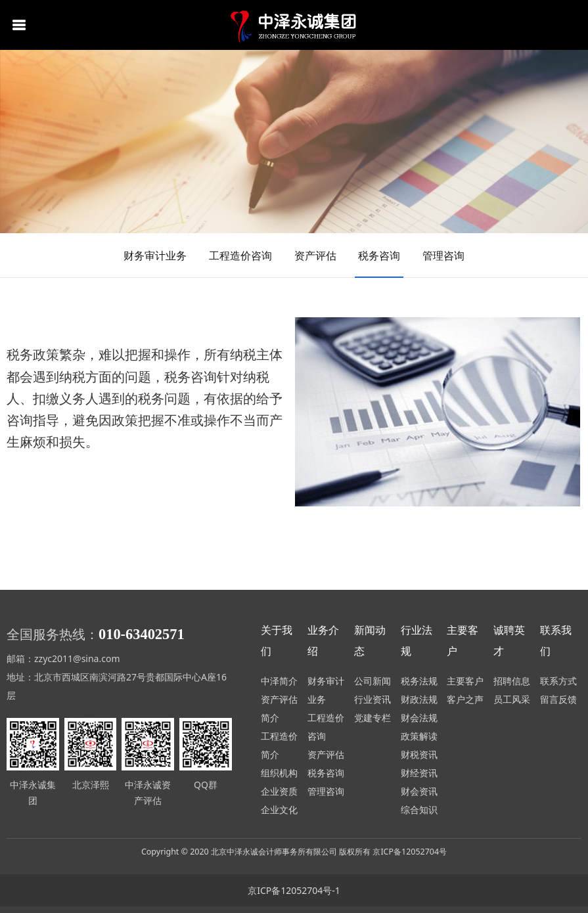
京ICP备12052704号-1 (294, 890)
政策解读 (419, 736)
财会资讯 (419, 791)
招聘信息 (512, 681)
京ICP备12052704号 (410, 852)
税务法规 (419, 681)
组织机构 (279, 773)
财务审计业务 (155, 256)
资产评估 (315, 256)
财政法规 (419, 699)
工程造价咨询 (240, 256)
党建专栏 (373, 718)
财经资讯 (419, 773)
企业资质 (279, 791)
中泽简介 (279, 681)
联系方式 (558, 681)
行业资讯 (373, 699)
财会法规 (419, 718)
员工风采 (512, 699)
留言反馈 (558, 699)
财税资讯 (419, 754)
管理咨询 (443, 256)
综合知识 (419, 810)
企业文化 (279, 810)
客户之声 (465, 699)
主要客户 (465, 681)
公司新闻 (373, 681)
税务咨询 (379, 256)
